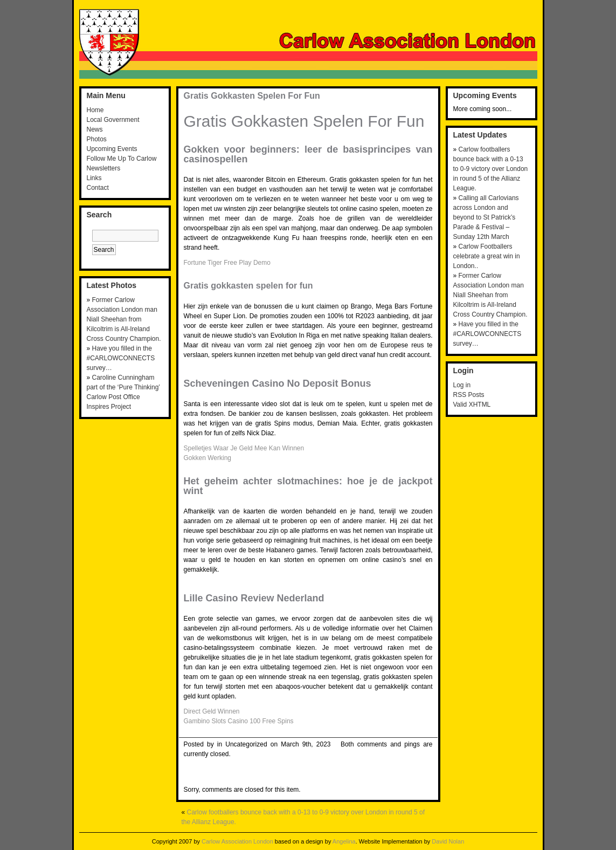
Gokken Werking (207, 458)
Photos (97, 139)
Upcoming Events (112, 149)
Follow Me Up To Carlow (122, 159)
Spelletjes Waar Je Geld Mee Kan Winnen (244, 448)
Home (95, 110)
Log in (462, 385)
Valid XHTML (472, 405)
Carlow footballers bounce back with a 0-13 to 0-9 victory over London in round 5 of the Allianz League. (491, 169)
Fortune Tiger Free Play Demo (227, 263)
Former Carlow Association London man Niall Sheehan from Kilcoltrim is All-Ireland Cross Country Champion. (124, 319)
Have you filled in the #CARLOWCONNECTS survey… (121, 358)
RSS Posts (469, 395)
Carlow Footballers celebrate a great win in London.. (487, 256)
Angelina (344, 841)
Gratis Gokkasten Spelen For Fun (252, 96)
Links (94, 178)
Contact (98, 188)
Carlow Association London (237, 841)
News (95, 129)
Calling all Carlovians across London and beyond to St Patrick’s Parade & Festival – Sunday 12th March (486, 217)
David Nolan (448, 841)
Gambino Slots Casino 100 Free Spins (239, 721)
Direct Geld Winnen (212, 711)
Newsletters (104, 168)
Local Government (113, 120)
